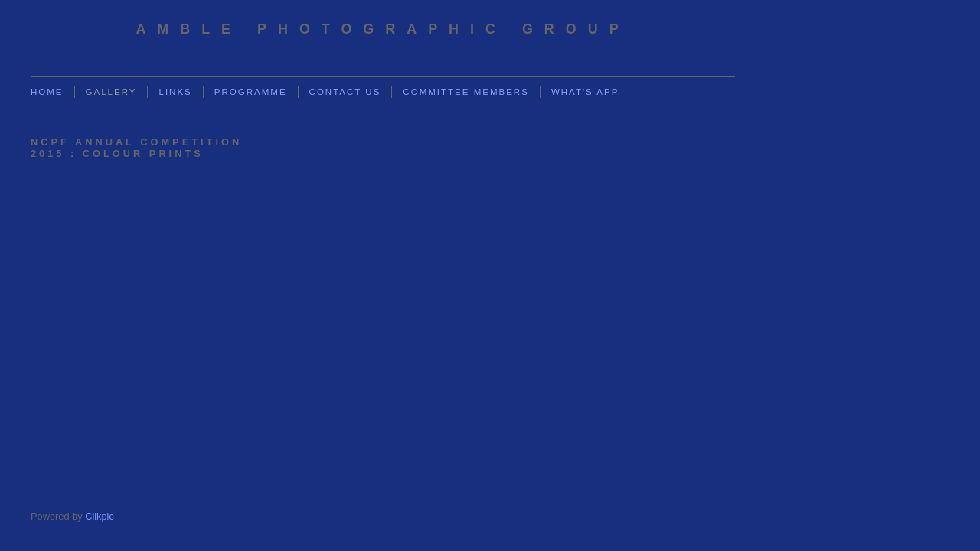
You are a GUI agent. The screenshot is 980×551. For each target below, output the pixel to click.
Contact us (345, 92)
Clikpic (100, 516)
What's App (585, 92)
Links (175, 92)
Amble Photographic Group (382, 29)
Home (47, 92)
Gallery (111, 92)
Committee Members (466, 92)
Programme (251, 92)
